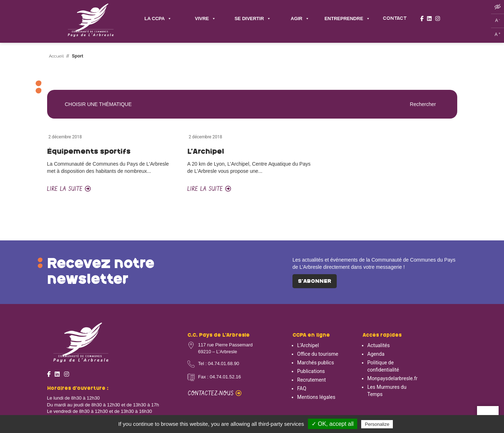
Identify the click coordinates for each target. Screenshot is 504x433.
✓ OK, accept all (333, 424)
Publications (311, 371)
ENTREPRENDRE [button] (347, 19)
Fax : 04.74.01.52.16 (220, 377)
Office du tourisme (318, 354)
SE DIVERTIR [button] (253, 19)
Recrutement (312, 380)
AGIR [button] (300, 19)
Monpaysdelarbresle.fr (392, 378)
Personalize (377, 424)
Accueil (56, 56)
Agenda (376, 354)
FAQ (302, 388)
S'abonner (315, 281)
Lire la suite (69, 189)
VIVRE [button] (205, 19)
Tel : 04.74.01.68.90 (219, 363)
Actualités (378, 345)
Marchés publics (315, 363)
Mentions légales (316, 397)
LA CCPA (158, 19)
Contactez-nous (215, 394)
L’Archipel (308, 345)
